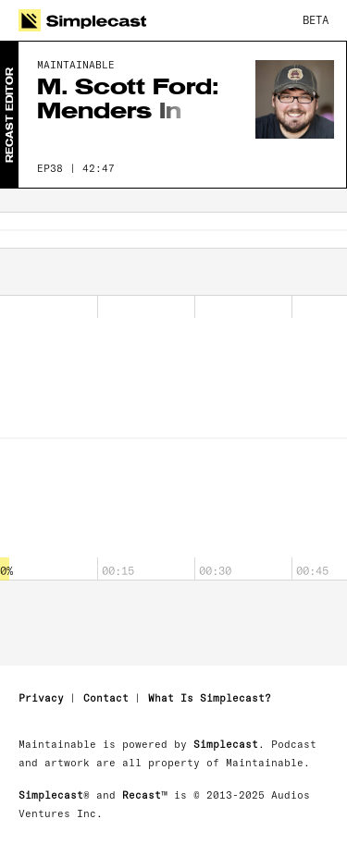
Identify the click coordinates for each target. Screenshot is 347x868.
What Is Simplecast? (210, 698)
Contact (106, 698)
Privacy (41, 698)
